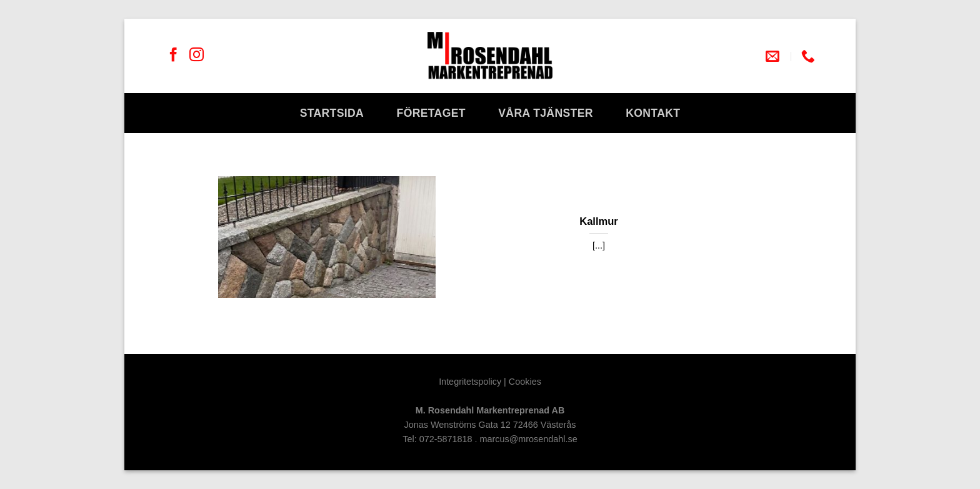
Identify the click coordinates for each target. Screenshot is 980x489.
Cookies (525, 382)
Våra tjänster (546, 113)
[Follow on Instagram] (197, 56)
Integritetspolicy (470, 382)
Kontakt (653, 113)
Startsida (332, 113)
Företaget (431, 113)
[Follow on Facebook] (173, 56)
